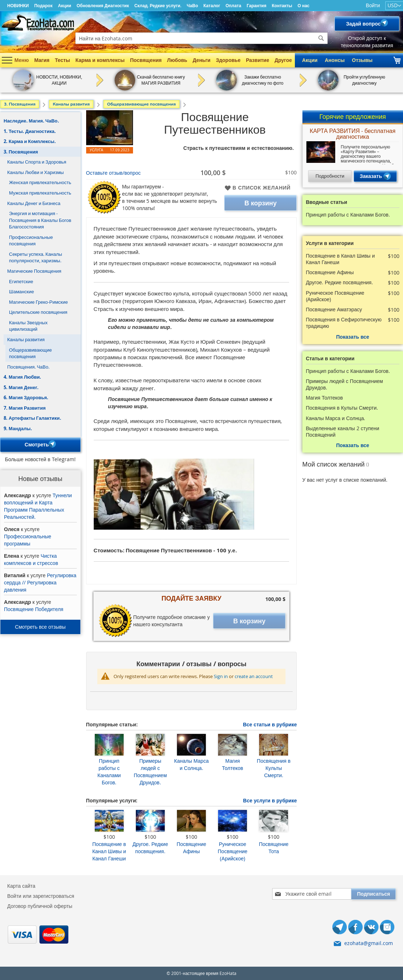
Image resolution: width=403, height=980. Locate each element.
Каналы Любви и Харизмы (36, 172)
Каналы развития (26, 339)
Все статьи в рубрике (270, 724)
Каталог (212, 6)
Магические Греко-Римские (38, 302)
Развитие (258, 60)
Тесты (62, 60)
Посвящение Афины (191, 848)
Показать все (353, 337)
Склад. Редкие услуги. (158, 6)
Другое (283, 60)
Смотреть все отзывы (40, 627)
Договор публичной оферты (40, 906)
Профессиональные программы (28, 540)
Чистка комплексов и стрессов (31, 559)
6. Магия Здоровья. (26, 397)
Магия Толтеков (233, 764)
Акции (65, 6)
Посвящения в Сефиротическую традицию (344, 323)
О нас (304, 6)
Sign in (221, 676)
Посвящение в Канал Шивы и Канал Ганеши (109, 851)
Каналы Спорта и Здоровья (37, 162)
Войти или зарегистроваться (41, 896)
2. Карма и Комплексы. (30, 141)
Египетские (21, 281)
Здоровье (228, 60)
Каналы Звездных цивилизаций (28, 326)
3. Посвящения (21, 152)
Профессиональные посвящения (31, 240)
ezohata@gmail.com (369, 943)
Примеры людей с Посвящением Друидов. (150, 772)
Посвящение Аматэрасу (334, 309)
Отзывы (362, 60)
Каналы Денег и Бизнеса (34, 203)
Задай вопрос (367, 24)
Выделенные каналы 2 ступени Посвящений (343, 432)
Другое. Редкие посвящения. (150, 848)
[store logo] (38, 23)
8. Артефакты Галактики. (32, 418)
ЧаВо (192, 6)
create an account (254, 676)
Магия (42, 60)
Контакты (282, 6)
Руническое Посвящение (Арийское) (232, 851)
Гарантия (256, 6)
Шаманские (21, 291)
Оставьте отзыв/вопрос (114, 173)
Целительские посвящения (38, 312)
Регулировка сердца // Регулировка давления (40, 582)
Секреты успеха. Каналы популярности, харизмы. (36, 257)
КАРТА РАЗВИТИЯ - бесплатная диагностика (353, 134)
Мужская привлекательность (40, 193)
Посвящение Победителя (34, 609)
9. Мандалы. (18, 428)
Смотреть (40, 445)
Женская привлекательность (40, 182)
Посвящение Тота (274, 848)
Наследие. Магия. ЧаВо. (31, 121)
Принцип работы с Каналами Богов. (109, 772)
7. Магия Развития (25, 408)
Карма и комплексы (100, 60)
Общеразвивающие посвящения (30, 353)
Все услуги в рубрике (270, 800)
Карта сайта (21, 886)
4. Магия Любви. (22, 377)
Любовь (177, 60)
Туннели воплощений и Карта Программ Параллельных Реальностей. (38, 506)
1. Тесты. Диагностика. (30, 131)
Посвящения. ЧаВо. (28, 367)
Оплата (233, 6)
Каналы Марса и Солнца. (191, 764)
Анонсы (335, 60)
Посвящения (146, 60)
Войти (373, 5)
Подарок (43, 6)
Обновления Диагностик (103, 6)
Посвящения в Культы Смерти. (274, 768)
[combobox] (201, 38)
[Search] (321, 38)
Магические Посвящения (34, 271)
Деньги (201, 60)
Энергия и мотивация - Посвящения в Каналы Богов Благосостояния (40, 220)
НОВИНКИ (18, 6)
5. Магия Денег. (21, 387)
